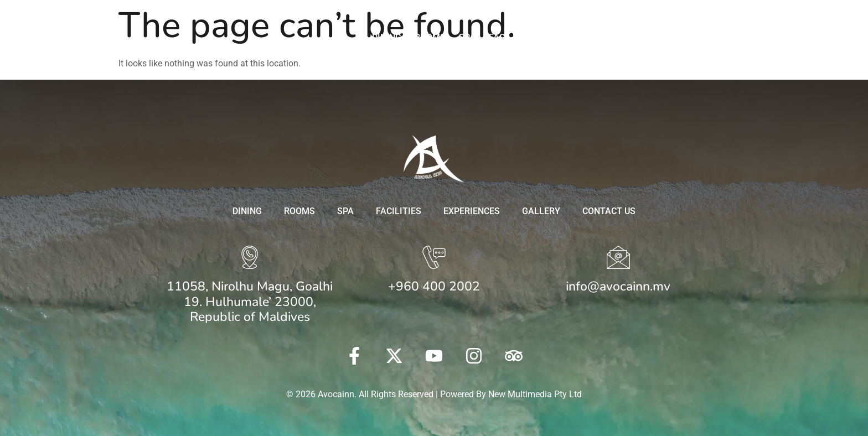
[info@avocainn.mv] (618, 259)
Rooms (430, 37)
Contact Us (695, 37)
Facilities (512, 37)
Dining (387, 37)
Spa (467, 37)
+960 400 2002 (434, 286)
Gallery (636, 37)
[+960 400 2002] (434, 259)
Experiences (576, 37)
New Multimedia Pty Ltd (535, 394)
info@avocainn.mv (618, 286)
